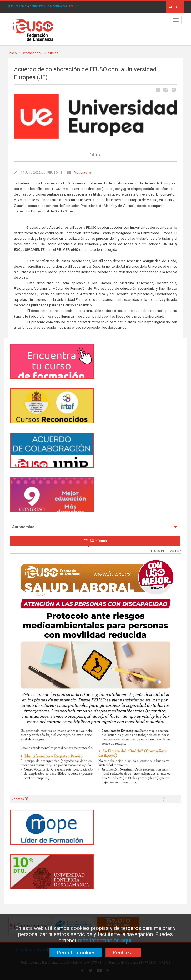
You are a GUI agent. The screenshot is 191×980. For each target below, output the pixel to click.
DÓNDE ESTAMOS (40, 6)
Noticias (52, 53)
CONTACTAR (60, 6)
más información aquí (105, 940)
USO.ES (74, 6)
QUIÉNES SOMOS (17, 6)
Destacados (31, 53)
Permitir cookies (76, 953)
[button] (165, 798)
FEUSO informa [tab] (95, 541)
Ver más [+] (20, 799)
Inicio (13, 53)
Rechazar (124, 953)
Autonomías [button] (95, 527)
